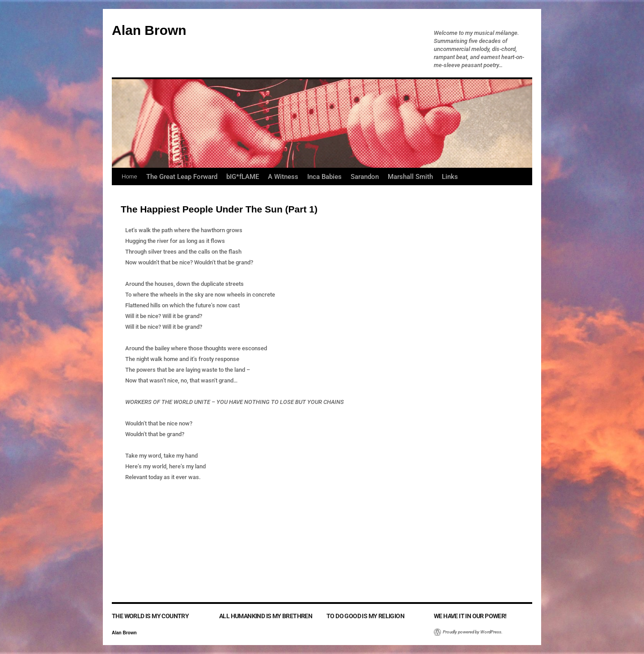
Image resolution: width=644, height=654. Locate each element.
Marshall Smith (410, 177)
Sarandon (365, 177)
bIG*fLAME (243, 177)
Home (129, 176)
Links (450, 177)
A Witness (283, 177)
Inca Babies (324, 177)
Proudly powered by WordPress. (473, 632)
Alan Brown (149, 30)
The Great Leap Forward (182, 177)
